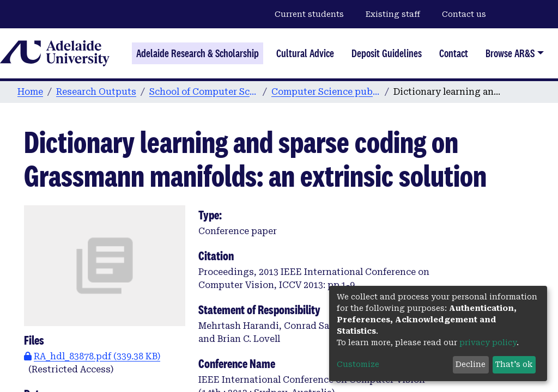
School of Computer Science (204, 92)
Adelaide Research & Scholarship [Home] (198, 53)
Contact (454, 53)
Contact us (464, 14)
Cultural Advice (305, 53)
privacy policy (488, 342)
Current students (309, 14)
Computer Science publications (326, 92)
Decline (471, 364)
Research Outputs (96, 92)
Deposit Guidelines (387, 53)
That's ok (514, 364)
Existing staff (393, 14)
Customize (358, 364)
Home (30, 92)
